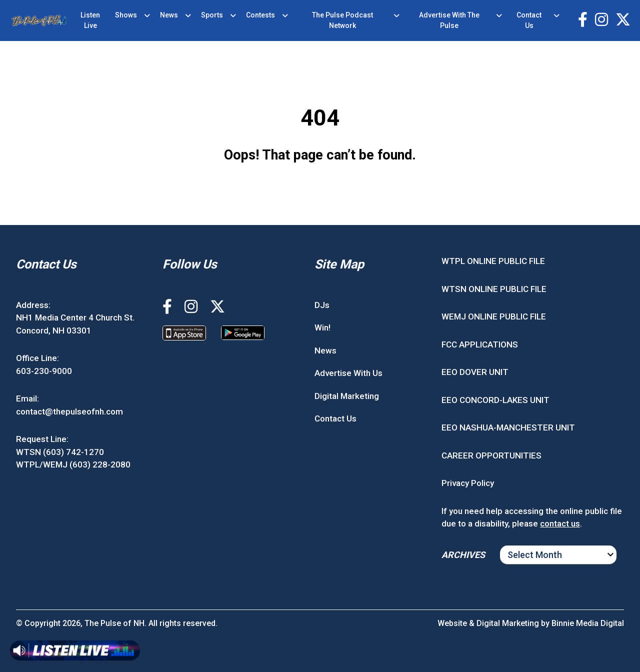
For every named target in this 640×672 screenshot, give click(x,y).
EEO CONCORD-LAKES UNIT (495, 400)
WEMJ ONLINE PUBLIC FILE (494, 316)
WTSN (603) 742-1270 (60, 452)
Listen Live (90, 20)
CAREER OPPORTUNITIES (491, 455)
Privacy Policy (468, 483)
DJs (322, 305)
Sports (212, 15)
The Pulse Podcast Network (342, 20)
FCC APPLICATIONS (480, 344)
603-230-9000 (44, 371)
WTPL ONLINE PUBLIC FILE (493, 261)
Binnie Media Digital (588, 623)
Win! (322, 327)
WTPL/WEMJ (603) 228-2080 (73, 464)
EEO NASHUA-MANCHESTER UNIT (508, 427)
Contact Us (529, 20)
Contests (260, 15)
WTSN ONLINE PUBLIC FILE (494, 289)
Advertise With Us (348, 373)
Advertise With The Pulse (449, 20)
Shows (126, 15)
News (169, 15)
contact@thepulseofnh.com (69, 411)
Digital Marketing (347, 396)
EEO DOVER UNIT (475, 372)
